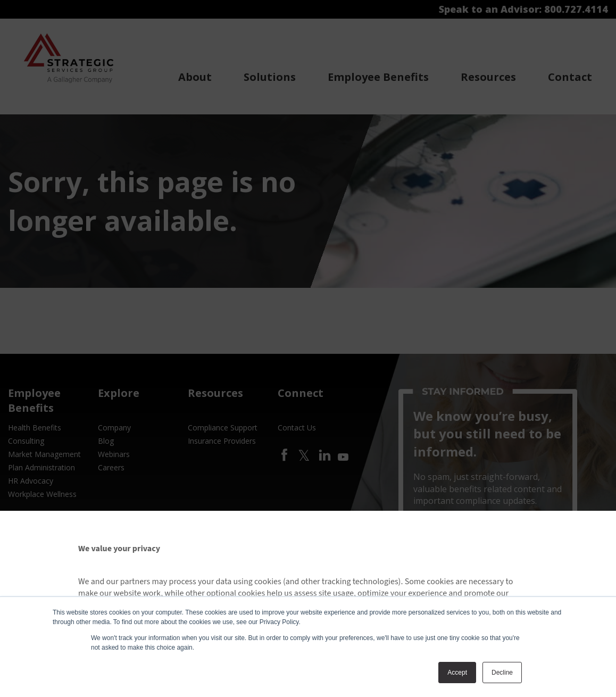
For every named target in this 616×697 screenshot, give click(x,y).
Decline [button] (502, 673)
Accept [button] (457, 673)
